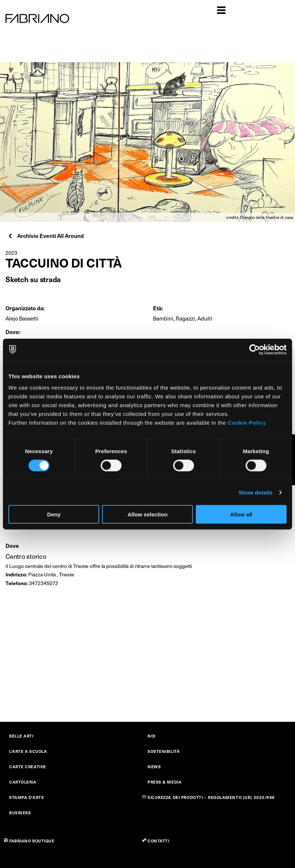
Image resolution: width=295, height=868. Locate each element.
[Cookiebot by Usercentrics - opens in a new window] (255, 349)
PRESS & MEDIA (165, 782)
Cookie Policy (247, 423)
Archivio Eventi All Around (46, 236)
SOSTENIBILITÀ (164, 751)
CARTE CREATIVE (28, 767)
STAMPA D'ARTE (27, 797)
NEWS (154, 767)
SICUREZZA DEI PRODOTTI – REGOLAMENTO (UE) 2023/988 (211, 797)
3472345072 (44, 583)
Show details (256, 492)
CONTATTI (158, 841)
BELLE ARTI (21, 736)
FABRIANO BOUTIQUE (32, 841)
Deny (54, 514)
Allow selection (147, 514)
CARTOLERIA (23, 782)
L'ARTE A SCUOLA (28, 751)
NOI (152, 736)
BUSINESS (20, 813)
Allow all (241, 514)
